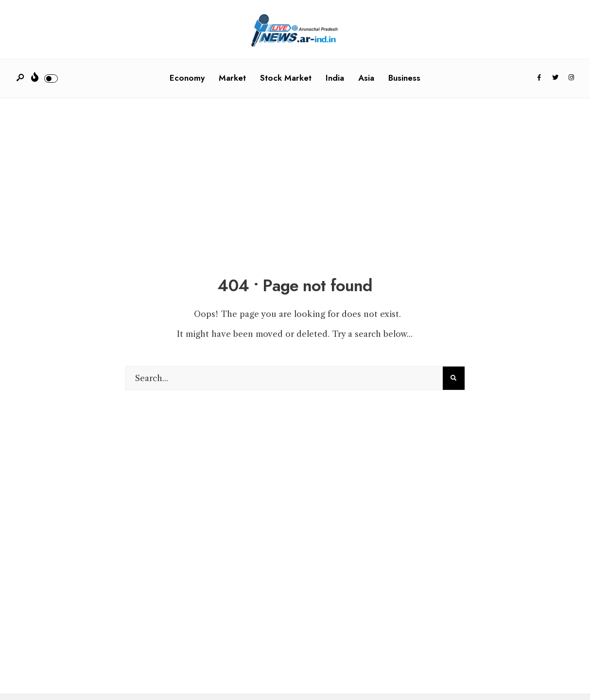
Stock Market (286, 78)
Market (232, 78)
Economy (187, 78)
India (335, 78)
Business (404, 78)
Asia (366, 78)
